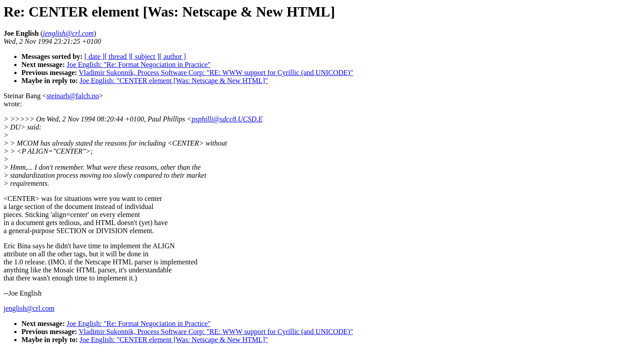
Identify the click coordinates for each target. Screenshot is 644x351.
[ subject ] (145, 56)
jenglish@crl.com (29, 308)
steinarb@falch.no (73, 96)
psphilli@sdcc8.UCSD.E (227, 119)
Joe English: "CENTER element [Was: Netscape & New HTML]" (174, 81)
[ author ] (173, 56)
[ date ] (94, 56)
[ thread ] (118, 56)
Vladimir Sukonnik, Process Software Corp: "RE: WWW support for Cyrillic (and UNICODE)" (216, 73)
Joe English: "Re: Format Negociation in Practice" (138, 65)
